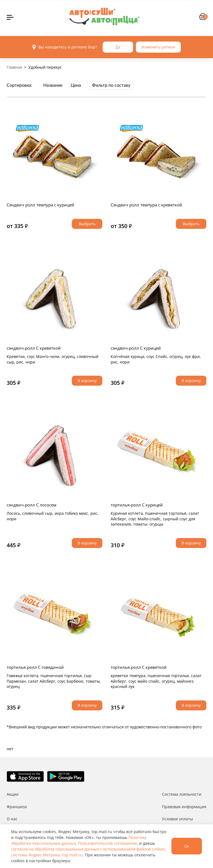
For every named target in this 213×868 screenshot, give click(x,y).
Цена (76, 85)
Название (53, 85)
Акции (13, 794)
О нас (12, 819)
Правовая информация (184, 807)
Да (118, 47)
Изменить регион (158, 47)
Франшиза (17, 807)
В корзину (87, 381)
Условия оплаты (177, 819)
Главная (14, 67)
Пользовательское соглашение (107, 843)
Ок (187, 846)
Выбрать (87, 224)
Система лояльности (182, 794)
